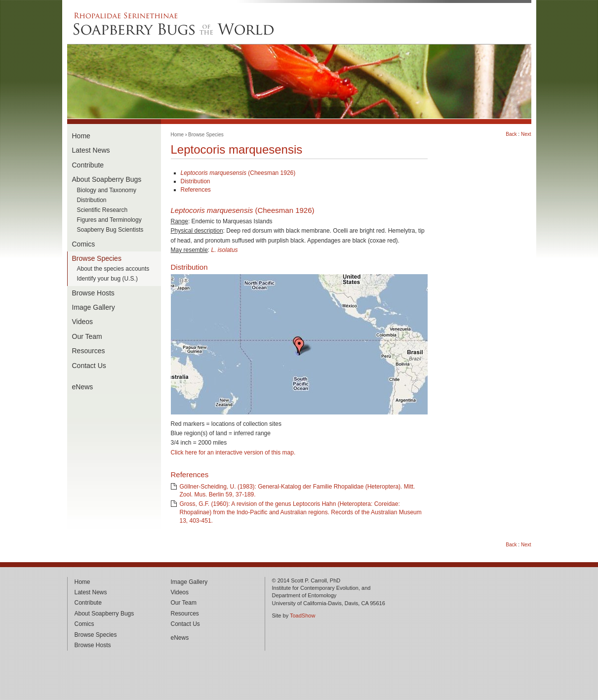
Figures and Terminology (109, 220)
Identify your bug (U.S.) (107, 279)
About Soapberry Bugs (107, 179)
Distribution (92, 200)
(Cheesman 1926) (238, 173)
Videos (83, 322)
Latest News (91, 150)
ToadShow (302, 616)
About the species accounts (113, 269)
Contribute (88, 165)
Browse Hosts (93, 293)
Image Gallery (94, 307)
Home (81, 136)
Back (511, 134)
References (196, 190)
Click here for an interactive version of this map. (233, 453)
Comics (84, 244)
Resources (89, 351)
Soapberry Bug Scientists (110, 230)
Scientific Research (102, 210)
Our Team (87, 336)
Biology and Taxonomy (107, 190)
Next (526, 134)
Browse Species (97, 258)
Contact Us (89, 366)
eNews (83, 387)
